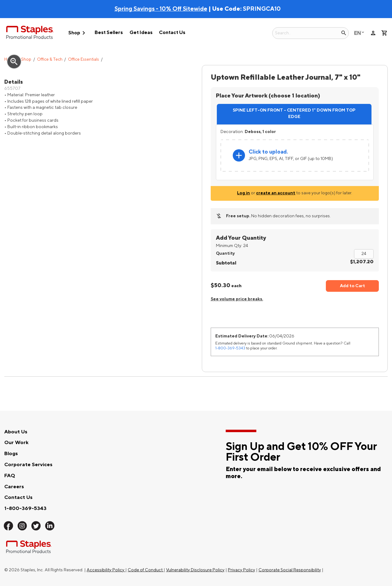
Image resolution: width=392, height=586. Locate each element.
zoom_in (14, 62)
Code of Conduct (146, 570)
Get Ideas (141, 32)
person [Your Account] (373, 33)
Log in (243, 193)
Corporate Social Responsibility (290, 570)
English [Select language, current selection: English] (358, 33)
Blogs (11, 454)
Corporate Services (28, 465)
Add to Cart (352, 286)
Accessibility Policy (106, 570)
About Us (16, 432)
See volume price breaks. (237, 299)
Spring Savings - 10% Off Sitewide (161, 9)
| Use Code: (179, 9)
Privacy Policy (241, 570)
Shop (78, 33)
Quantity (225, 253)
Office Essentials (83, 59)
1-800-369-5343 (230, 348)
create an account (276, 193)
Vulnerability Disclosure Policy (195, 570)
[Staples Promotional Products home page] (30, 33)
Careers (14, 487)
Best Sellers (109, 32)
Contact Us (172, 32)
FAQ (10, 476)
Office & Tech (50, 59)
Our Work (16, 443)
